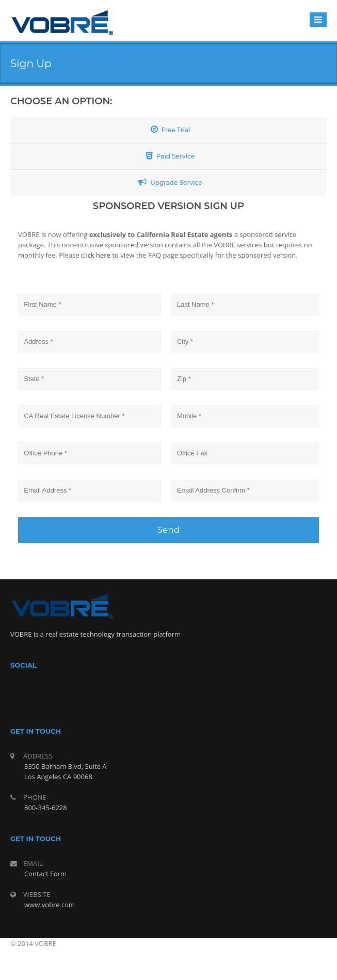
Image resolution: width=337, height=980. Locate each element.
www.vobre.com (50, 905)
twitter (180, 695)
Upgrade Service (170, 182)
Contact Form (45, 874)
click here (97, 255)
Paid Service (170, 156)
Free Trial (171, 129)
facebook (155, 695)
